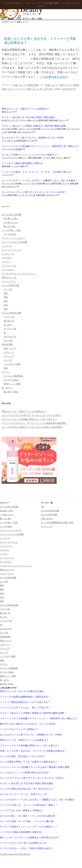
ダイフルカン (8, 270)
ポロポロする (26, 132)
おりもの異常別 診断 (40, 120)
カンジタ (70, 129)
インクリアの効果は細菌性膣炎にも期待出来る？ (25, 697)
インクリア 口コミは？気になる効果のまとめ (23, 843)
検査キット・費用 (25, 158)
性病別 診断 (33, 85)
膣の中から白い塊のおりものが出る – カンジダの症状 (28, 724)
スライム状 (6, 141)
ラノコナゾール (9, 266)
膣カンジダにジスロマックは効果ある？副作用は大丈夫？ (30, 837)
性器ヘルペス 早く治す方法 (40, 89)
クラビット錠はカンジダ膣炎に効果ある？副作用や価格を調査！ (35, 126)
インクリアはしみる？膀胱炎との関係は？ (22, 810)
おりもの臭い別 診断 (9, 129)
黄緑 (6, 297)
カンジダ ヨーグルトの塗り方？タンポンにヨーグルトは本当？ (34, 192)
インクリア (6, 175)
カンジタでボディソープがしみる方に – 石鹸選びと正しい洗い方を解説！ (40, 180)
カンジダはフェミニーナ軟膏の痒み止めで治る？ (25, 773)
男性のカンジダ (7, 112)
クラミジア (15, 120)
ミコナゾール (8, 254)
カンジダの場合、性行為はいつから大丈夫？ (23, 756)
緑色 (6, 301)
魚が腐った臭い (11, 218)
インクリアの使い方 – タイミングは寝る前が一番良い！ (29, 805)
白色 (19, 132)
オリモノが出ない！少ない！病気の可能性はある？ (26, 848)
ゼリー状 (30, 141)
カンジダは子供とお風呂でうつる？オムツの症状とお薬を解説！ (32, 427)
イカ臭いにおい (11, 222)
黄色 (6, 293)
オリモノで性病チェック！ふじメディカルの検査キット (30, 155)
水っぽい (8, 325)
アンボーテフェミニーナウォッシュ (19, 273)
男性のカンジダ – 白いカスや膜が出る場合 (22, 691)
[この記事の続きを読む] (54, 77)
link (42, 507)
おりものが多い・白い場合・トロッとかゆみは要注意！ (29, 816)
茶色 (6, 309)
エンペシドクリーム (11, 250)
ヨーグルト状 (30, 195)
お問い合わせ (47, 518)
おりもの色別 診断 (34, 129)
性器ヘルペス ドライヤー (14, 89)
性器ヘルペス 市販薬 (69, 85)
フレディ (6, 262)
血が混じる (6, 120)
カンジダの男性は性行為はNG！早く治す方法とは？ (27, 789)
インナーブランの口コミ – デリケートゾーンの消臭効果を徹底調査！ (35, 423)
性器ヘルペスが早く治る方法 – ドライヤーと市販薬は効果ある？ (40, 41)
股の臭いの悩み (11, 392)
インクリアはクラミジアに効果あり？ (19, 729)
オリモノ (62, 120)
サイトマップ (47, 526)
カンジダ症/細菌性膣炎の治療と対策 (57, 522)
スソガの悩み (10, 234)
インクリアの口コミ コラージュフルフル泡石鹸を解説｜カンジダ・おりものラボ (41, 5)
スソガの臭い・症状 (11, 230)
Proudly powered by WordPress (15, 854)
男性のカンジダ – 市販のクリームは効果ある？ (26, 109)
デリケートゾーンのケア (13, 238)
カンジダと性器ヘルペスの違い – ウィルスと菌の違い (28, 821)
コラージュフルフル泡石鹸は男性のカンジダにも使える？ (29, 419)
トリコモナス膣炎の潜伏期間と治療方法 (22, 163)
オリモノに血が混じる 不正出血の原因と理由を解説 (28, 117)
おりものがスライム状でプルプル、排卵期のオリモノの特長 (33, 138)
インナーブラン (9, 281)
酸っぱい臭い (10, 226)
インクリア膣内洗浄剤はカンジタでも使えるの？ (25, 702)
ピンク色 (8, 289)
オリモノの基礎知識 (13, 376)
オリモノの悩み (26, 120)
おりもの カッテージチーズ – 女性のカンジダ (23, 794)
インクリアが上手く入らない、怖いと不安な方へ (25, 708)
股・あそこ (7, 388)
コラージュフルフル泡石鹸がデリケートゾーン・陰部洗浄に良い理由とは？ (41, 146)
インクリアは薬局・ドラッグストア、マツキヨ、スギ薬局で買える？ (37, 172)
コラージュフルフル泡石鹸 (11, 149)
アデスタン (7, 258)
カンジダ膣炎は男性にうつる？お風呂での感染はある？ (29, 762)
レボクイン (22, 129)
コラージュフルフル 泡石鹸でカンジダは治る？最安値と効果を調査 (35, 767)
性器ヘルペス (20, 85)
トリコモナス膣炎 (49, 158)
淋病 (65, 158)
